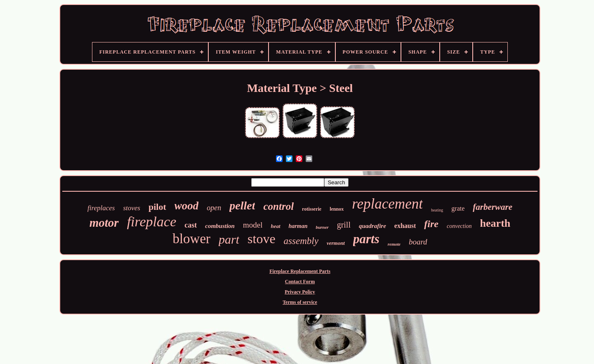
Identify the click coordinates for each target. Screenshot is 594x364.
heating (437, 210)
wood (187, 206)
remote (394, 244)
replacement (387, 204)
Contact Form (300, 282)
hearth (495, 223)
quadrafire (372, 226)
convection (459, 226)
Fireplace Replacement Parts (300, 271)
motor (104, 223)
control (278, 206)
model (253, 225)
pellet (242, 205)
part (229, 239)
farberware (493, 207)
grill (344, 225)
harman (298, 226)
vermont (336, 243)
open (214, 208)
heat (275, 226)
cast (191, 225)
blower (191, 239)
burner (322, 227)
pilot (157, 207)
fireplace (152, 222)
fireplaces (101, 208)
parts (366, 239)
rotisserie (312, 209)
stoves (132, 208)
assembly (301, 241)
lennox (337, 209)
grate (458, 208)
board (418, 242)
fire (431, 224)
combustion (220, 226)
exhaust (405, 226)
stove (262, 239)
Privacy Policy (300, 292)
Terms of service (300, 302)
